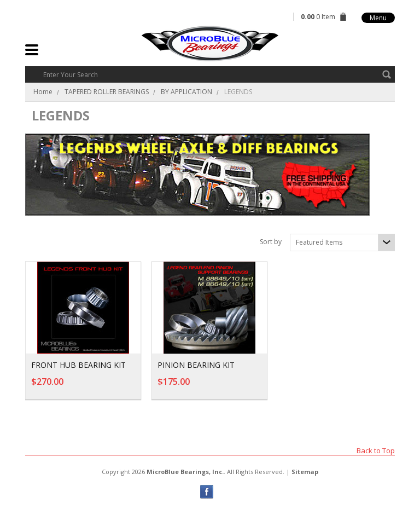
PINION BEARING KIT (196, 365)
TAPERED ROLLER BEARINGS (107, 92)
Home (43, 92)
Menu (378, 18)
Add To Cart (103, 387)
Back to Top (376, 450)
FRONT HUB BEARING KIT (78, 365)
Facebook (207, 492)
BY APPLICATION (186, 92)
